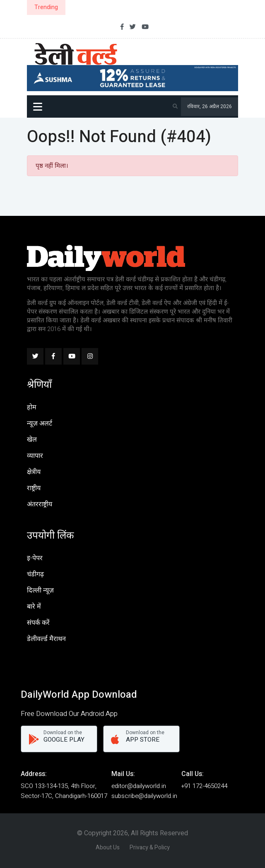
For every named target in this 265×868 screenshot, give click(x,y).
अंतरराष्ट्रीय (40, 504)
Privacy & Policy (150, 847)
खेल (32, 440)
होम (32, 407)
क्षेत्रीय (34, 472)
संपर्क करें (38, 623)
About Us (108, 847)
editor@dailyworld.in (139, 786)
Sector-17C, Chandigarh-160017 (64, 796)
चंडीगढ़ (35, 574)
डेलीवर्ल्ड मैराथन (46, 639)
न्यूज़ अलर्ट (40, 423)
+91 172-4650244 (204, 786)
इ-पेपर (35, 558)
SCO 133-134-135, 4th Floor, (59, 786)
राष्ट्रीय (34, 488)
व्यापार (35, 456)
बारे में (34, 607)
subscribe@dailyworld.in (144, 796)
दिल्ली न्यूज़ (40, 590)
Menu (38, 108)
